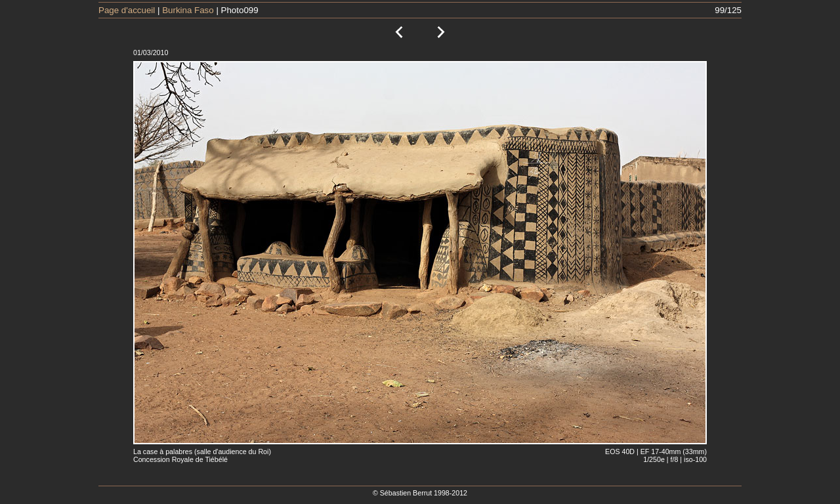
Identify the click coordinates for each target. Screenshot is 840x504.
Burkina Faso (188, 10)
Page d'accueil (127, 10)
